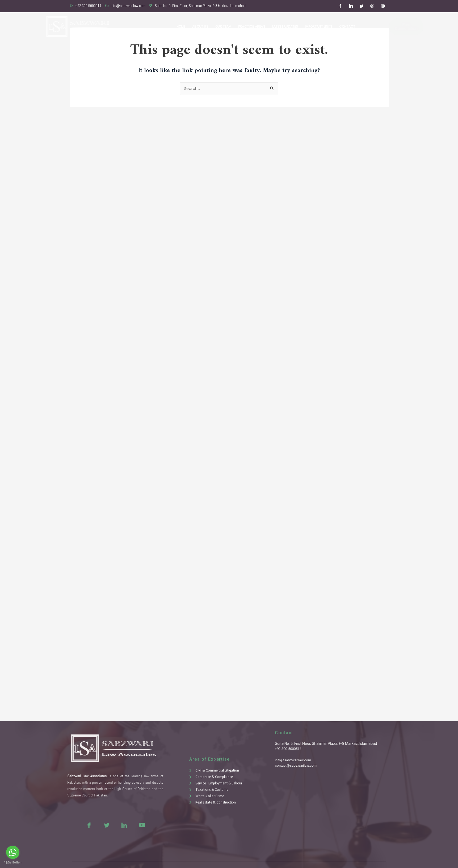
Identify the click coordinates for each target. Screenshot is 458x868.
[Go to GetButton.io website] (13, 863)
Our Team (225, 26)
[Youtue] (125, 825)
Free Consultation (393, 27)
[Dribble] (372, 6)
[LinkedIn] (351, 6)
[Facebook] (340, 6)
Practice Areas (253, 26)
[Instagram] (383, 6)
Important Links (319, 26)
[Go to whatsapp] (13, 852)
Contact (347, 26)
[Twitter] (362, 6)
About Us (203, 26)
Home (184, 26)
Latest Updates (286, 26)
